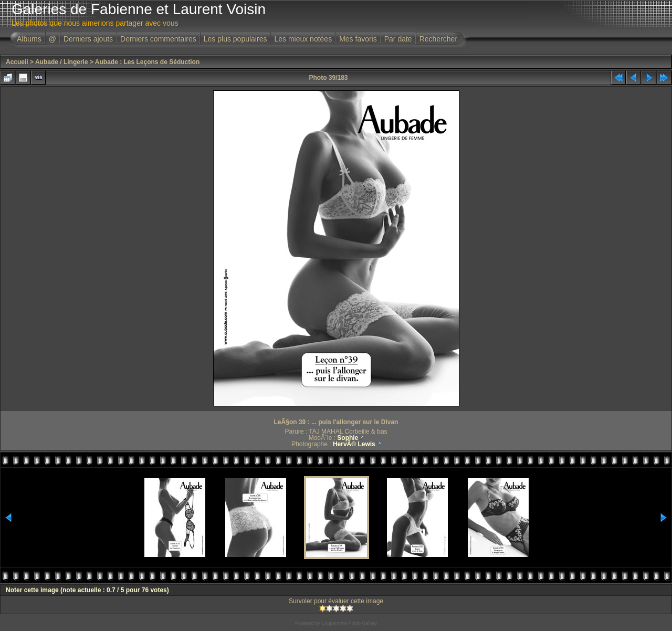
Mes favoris (358, 39)
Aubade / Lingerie (62, 62)
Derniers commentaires (158, 39)
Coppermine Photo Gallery (349, 623)
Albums (29, 39)
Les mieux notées (303, 39)
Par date (398, 39)
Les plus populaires (235, 39)
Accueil (17, 62)
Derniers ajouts (88, 39)
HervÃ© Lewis (354, 444)
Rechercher (438, 39)
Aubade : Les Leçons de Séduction (147, 62)
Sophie (348, 438)
